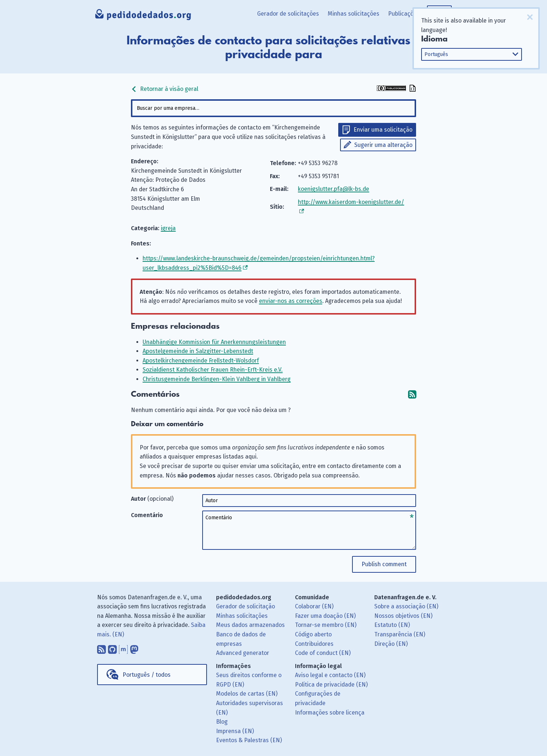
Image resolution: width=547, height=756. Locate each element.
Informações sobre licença (330, 713)
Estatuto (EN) (392, 625)
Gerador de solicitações (288, 14)
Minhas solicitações (354, 14)
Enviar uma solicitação (383, 130)
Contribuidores (314, 644)
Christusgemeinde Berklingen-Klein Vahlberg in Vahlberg (217, 379)
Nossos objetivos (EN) (403, 616)
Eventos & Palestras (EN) (249, 740)
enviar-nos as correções (291, 301)
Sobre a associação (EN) (406, 606)
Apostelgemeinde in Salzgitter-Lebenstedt (198, 351)
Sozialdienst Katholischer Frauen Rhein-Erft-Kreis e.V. (213, 370)
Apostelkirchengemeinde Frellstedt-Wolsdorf (201, 361)
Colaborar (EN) (314, 606)
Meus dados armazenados (250, 625)
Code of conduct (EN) (323, 653)
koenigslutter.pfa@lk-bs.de (334, 189)
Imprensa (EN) (235, 731)
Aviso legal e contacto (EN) (330, 675)
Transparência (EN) (400, 634)
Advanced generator (243, 653)
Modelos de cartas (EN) (247, 694)
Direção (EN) (391, 644)
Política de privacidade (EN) (331, 685)
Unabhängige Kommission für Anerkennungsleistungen (214, 342)
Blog (222, 722)
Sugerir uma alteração (383, 145)
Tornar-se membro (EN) (326, 625)
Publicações (404, 14)
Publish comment (384, 564)
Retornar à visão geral (165, 89)
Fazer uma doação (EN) (325, 616)
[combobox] (273, 108)
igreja (168, 228)
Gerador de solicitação (245, 606)
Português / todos (147, 675)
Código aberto (313, 634)
